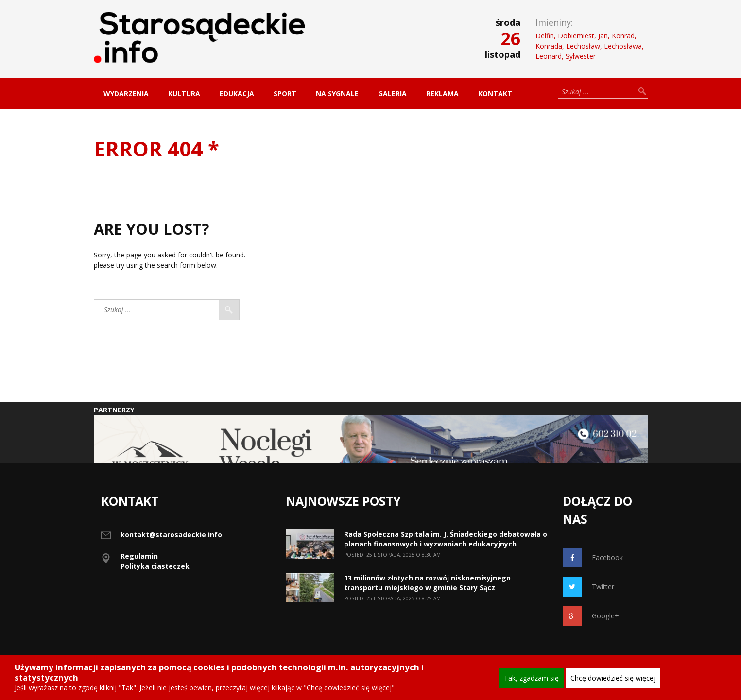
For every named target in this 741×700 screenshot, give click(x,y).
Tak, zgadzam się (531, 678)
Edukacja (237, 94)
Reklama (442, 94)
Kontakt (495, 94)
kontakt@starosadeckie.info (171, 535)
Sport (285, 94)
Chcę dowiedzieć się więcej (613, 678)
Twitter (588, 587)
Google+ (591, 616)
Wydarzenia (126, 94)
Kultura (184, 94)
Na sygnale (337, 94)
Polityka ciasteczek (155, 566)
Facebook (593, 558)
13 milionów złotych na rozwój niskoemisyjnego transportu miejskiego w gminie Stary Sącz (427, 583)
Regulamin (139, 556)
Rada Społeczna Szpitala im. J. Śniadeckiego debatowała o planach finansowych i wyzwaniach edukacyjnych (446, 539)
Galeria (392, 94)
